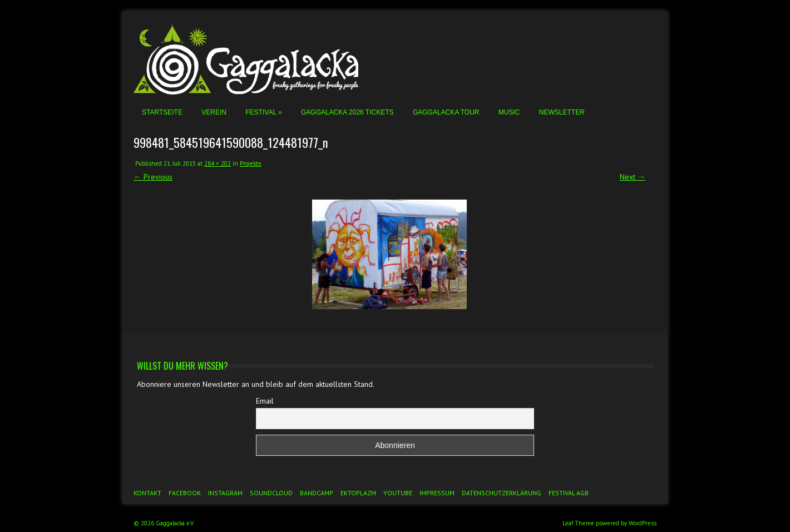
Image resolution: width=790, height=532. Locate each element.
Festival (263, 112)
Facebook (185, 493)
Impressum (437, 493)
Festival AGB (569, 493)
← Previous (153, 177)
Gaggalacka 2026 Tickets (347, 112)
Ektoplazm (358, 493)
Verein (214, 112)
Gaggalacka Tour (446, 112)
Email (265, 401)
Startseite (162, 112)
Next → (633, 177)
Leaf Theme (578, 523)
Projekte (251, 163)
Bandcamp (317, 493)
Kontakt (147, 493)
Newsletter (562, 112)
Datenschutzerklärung (502, 493)
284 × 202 (218, 163)
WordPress (643, 523)
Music (509, 112)
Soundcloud (271, 493)
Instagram (225, 493)
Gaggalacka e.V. (175, 523)
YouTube (398, 493)
